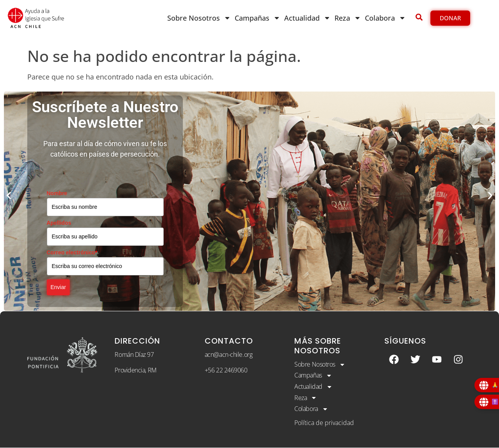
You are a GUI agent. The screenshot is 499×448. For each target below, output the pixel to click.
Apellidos (59, 223)
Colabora (385, 18)
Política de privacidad (324, 423)
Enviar (58, 287)
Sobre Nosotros (199, 18)
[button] (9, 195)
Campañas (257, 18)
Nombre (57, 193)
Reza (348, 18)
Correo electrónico (72, 252)
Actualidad (307, 18)
